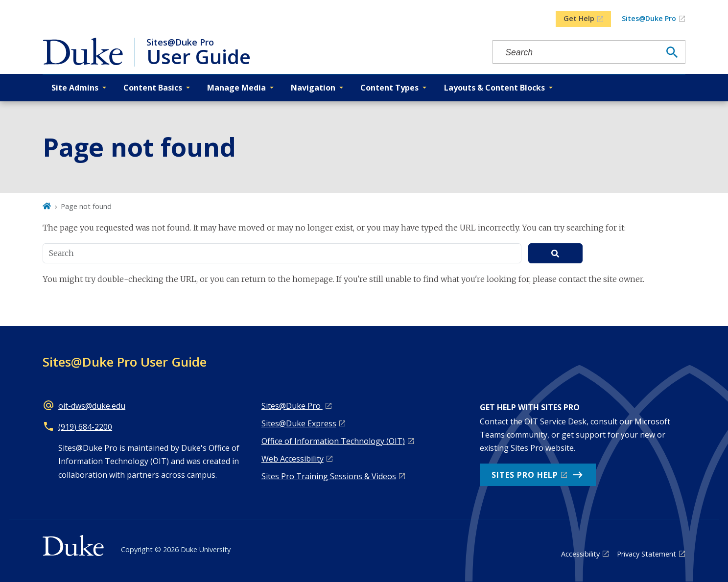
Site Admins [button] (75, 88)
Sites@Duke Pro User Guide (125, 362)
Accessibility (580, 554)
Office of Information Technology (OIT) (333, 441)
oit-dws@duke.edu (92, 406)
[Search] (672, 52)
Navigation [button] (313, 88)
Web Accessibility (293, 459)
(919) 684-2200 (85, 427)
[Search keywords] (576, 53)
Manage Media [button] (236, 88)
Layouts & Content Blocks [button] (494, 88)
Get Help (579, 18)
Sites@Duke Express (299, 423)
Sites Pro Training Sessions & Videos (329, 476)
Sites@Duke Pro (649, 18)
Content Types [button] (389, 88)
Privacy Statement (646, 554)
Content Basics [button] (153, 88)
